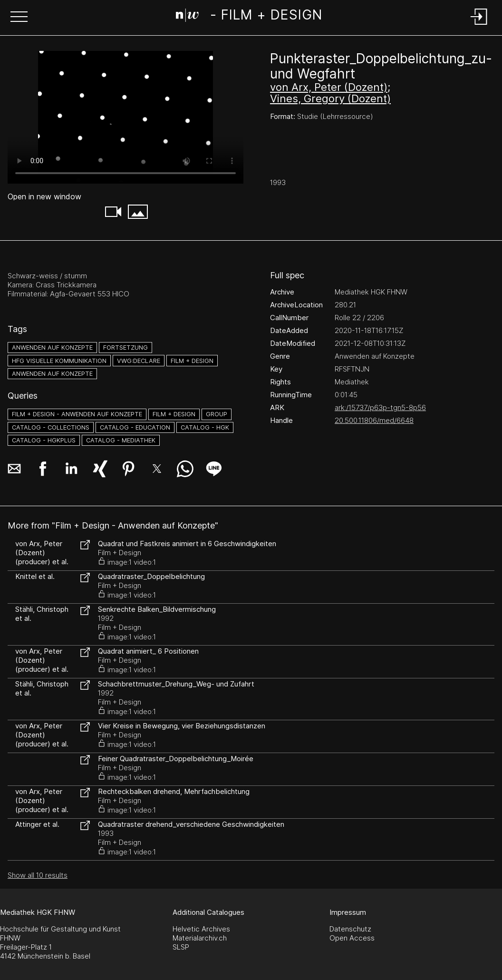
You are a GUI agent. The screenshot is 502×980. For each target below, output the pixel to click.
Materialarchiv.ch (200, 938)
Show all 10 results (38, 875)
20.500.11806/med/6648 (374, 420)
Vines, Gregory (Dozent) (330, 98)
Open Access (352, 938)
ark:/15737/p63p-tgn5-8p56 (380, 407)
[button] (19, 18)
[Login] (479, 25)
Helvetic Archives (201, 929)
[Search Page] (249, 17)
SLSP (181, 947)
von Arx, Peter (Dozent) (329, 87)
